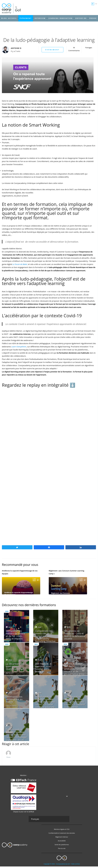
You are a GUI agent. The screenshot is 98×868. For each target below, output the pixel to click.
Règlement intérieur (62, 838)
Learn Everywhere (19, 347)
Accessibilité (62, 842)
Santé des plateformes (62, 846)
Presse (93, 18)
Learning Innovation (60, 18)
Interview (40, 18)
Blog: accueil (9, 18)
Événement (26, 18)
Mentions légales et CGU (62, 831)
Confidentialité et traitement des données (62, 835)
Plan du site (62, 850)
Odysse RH (81, 18)
